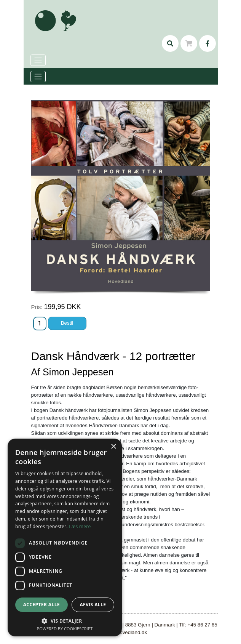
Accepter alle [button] (41, 605)
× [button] (113, 447)
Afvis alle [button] (93, 605)
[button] (65, 621)
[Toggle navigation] (38, 77)
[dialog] (65, 537)
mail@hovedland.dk (125, 632)
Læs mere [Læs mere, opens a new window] (80, 526)
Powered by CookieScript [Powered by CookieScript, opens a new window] (65, 629)
